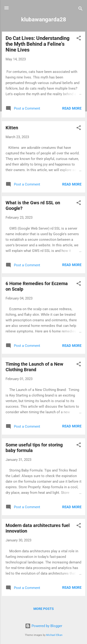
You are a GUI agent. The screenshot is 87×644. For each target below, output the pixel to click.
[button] (79, 39)
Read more (72, 108)
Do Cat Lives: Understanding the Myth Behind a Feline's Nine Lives (38, 44)
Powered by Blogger (44, 626)
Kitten (12, 128)
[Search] (81, 9)
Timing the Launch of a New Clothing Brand (34, 367)
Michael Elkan (54, 635)
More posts (44, 609)
